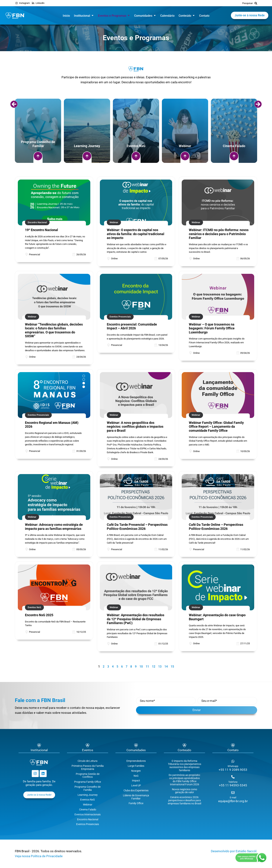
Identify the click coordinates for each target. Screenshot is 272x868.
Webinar (88, 805)
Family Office (136, 803)
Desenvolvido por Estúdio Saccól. (234, 851)
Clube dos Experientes (136, 790)
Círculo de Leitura (88, 761)
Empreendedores (136, 761)
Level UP (136, 785)
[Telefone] (233, 777)
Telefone (233, 782)
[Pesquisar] (256, 3)
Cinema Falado (88, 809)
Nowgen (136, 771)
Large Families (136, 766)
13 (160, 667)
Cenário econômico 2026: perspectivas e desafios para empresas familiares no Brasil (184, 800)
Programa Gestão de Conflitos (88, 775)
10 (141, 667)
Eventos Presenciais (88, 824)
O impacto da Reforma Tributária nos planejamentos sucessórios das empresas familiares (185, 765)
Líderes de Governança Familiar (136, 797)
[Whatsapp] (233, 761)
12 (154, 667)
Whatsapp (233, 766)
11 (147, 667)
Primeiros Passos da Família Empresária (88, 767)
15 (172, 667)
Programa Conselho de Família (88, 788)
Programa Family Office (88, 782)
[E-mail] (233, 793)
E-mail (233, 797)
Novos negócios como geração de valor (185, 791)
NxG (136, 776)
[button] (14, 104)
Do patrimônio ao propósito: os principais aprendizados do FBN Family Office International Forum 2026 (185, 780)
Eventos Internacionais (88, 814)
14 (166, 667)
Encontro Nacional (88, 819)
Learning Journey (88, 795)
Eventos (88, 750)
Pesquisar (247, 3)
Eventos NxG (88, 800)
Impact (136, 781)
